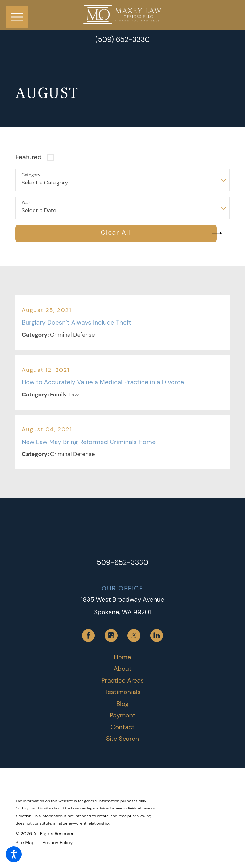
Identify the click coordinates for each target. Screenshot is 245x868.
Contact (122, 727)
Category (31, 175)
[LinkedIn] (157, 636)
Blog (122, 704)
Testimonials (122, 692)
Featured (28, 157)
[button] (14, 854)
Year (26, 203)
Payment (122, 715)
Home (123, 657)
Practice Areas (122, 680)
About (122, 669)
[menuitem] (122, 657)
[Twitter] (134, 636)
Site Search (122, 739)
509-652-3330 (122, 563)
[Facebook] (88, 636)
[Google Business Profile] (111, 636)
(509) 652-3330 (122, 40)
